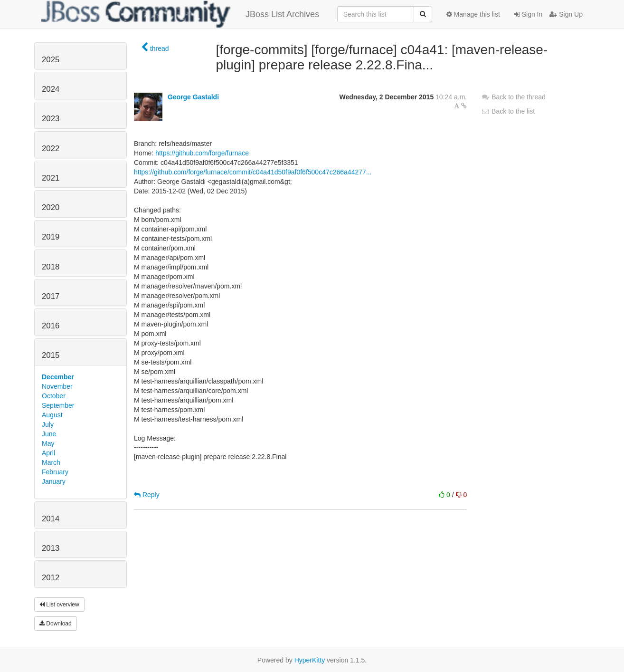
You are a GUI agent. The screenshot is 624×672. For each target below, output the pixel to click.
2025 (51, 60)
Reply (147, 495)
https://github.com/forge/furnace (202, 153)
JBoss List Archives (180, 14)
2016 (51, 326)
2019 (51, 237)
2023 (51, 119)
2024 (51, 89)
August (52, 415)
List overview (59, 605)
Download (56, 624)
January (54, 481)
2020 (51, 207)
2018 (51, 267)
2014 (51, 519)
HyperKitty (310, 660)
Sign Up (566, 14)
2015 (51, 355)
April (48, 453)
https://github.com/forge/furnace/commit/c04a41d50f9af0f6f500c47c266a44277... (253, 172)
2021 (51, 178)
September (58, 405)
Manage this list (473, 14)
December (58, 377)
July (48, 424)
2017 (51, 296)
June (49, 434)
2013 (51, 548)
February (55, 472)
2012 (51, 578)
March (51, 462)
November (57, 386)
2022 (51, 149)
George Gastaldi (193, 97)
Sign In (528, 14)
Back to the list (508, 111)
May (48, 443)
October (54, 396)
